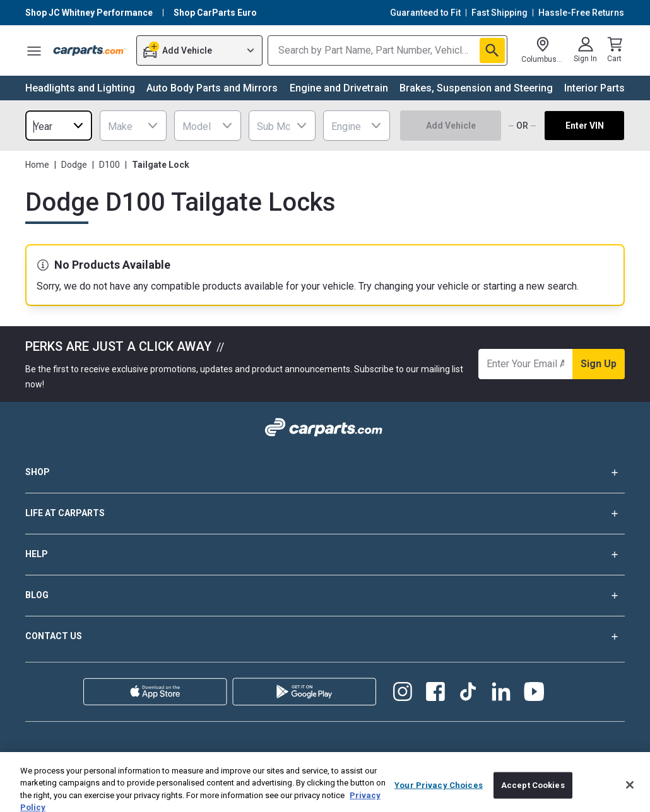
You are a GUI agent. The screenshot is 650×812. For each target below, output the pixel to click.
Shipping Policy (54, 758)
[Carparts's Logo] (90, 50)
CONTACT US (325, 637)
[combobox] (59, 126)
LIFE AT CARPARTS (325, 514)
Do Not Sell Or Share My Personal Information (505, 776)
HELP (325, 555)
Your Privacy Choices (292, 776)
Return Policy (194, 758)
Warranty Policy (126, 758)
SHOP (325, 473)
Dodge (74, 165)
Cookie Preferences (101, 776)
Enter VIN (585, 126)
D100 (109, 165)
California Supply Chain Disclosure (459, 758)
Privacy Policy (261, 758)
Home (37, 165)
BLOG (325, 596)
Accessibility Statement (581, 758)
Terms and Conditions (342, 758)
